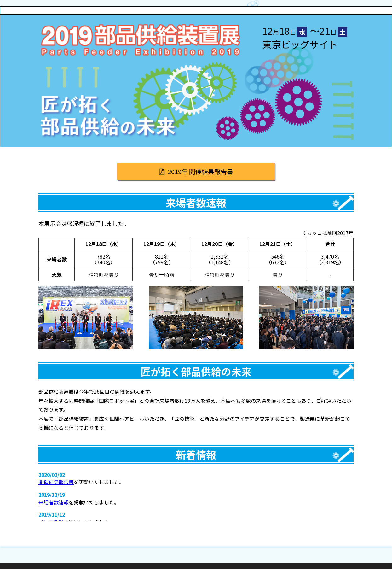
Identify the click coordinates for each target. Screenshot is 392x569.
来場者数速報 (54, 502)
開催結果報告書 (56, 482)
